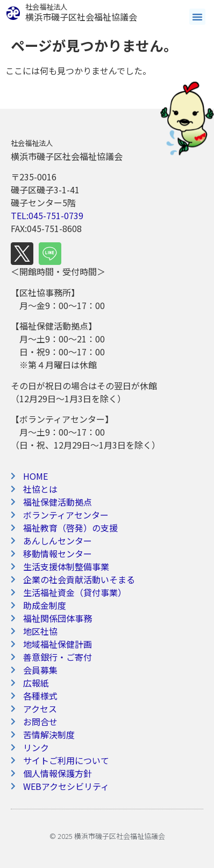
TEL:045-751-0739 (47, 215)
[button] (197, 17)
